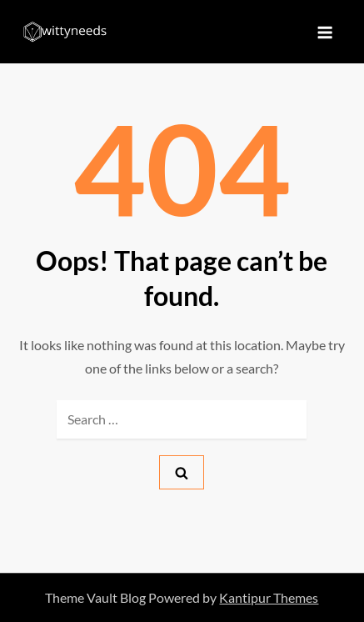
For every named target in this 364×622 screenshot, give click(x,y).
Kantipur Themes (269, 597)
